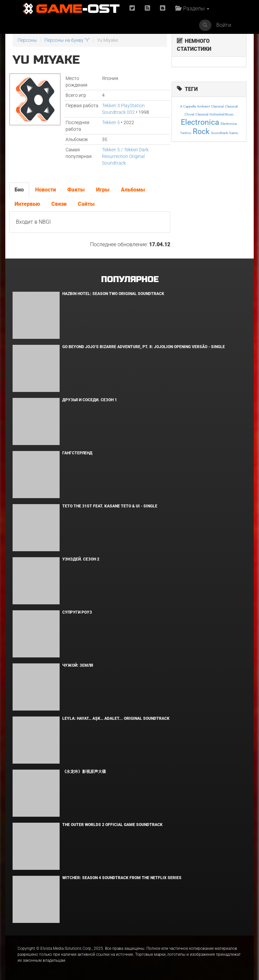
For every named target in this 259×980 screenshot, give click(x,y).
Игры (103, 190)
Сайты (86, 204)
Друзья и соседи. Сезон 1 (90, 400)
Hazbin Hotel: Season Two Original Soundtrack (113, 294)
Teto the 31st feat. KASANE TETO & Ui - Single (110, 506)
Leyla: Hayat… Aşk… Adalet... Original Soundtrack (116, 718)
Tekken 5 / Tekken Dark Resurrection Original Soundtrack (125, 156)
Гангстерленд (77, 453)
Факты (76, 190)
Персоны (27, 40)
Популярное (130, 280)
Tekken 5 (111, 122)
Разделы (192, 8)
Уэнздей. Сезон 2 (81, 559)
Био (19, 190)
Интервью (27, 204)
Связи (59, 204)
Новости (46, 190)
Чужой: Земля (78, 665)
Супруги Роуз (77, 612)
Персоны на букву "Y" (67, 40)
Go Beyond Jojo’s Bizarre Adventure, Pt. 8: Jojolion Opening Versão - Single (144, 347)
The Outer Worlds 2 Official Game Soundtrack (112, 825)
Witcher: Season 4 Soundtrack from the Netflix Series (122, 878)
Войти (224, 25)
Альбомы (133, 190)
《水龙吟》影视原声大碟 (84, 772)
